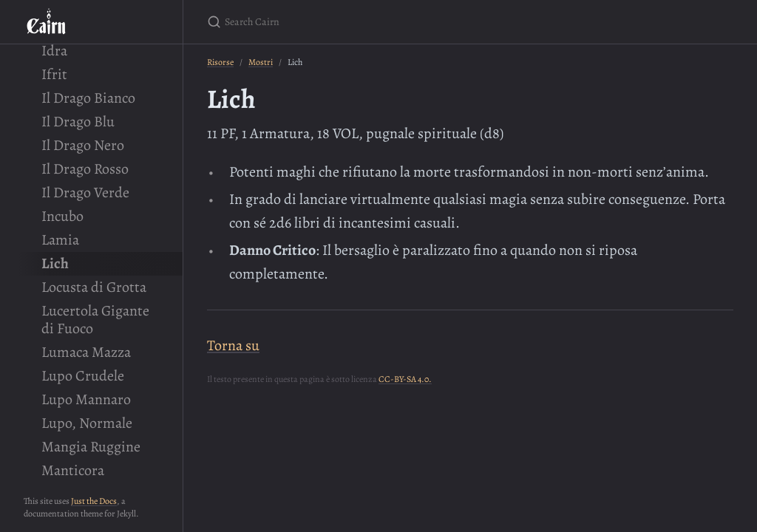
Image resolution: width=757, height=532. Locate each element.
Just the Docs (94, 501)
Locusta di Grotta (94, 287)
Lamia (60, 240)
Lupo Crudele (83, 376)
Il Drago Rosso (85, 169)
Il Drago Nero (83, 145)
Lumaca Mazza (86, 352)
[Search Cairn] (381, 22)
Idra (54, 51)
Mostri (261, 62)
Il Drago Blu (78, 122)
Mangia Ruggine (91, 447)
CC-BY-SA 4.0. (405, 379)
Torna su (233, 345)
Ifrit (54, 74)
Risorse (220, 62)
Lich (55, 263)
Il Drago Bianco (88, 98)
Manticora (73, 470)
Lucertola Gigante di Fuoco (95, 320)
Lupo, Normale (87, 423)
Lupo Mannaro (86, 399)
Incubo (62, 216)
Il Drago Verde (85, 192)
